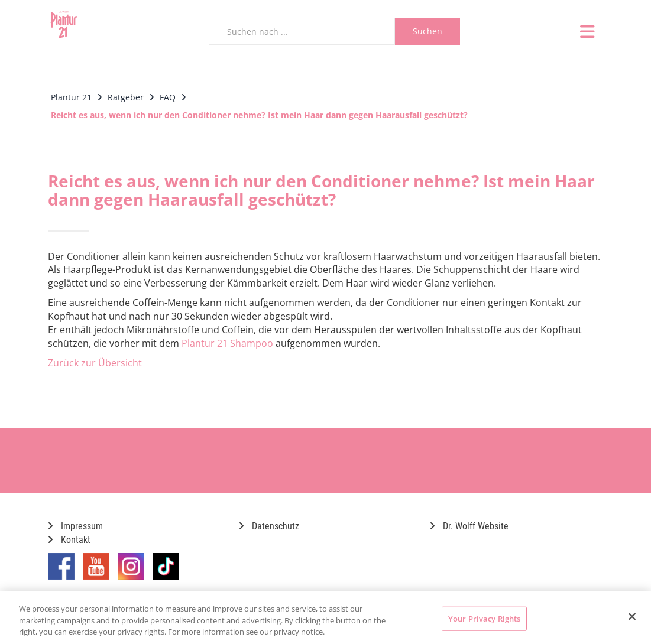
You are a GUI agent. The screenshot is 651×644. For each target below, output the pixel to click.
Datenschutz (269, 526)
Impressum (75, 526)
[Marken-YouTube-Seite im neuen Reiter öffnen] (96, 571)
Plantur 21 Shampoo (227, 343)
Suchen (427, 31)
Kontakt (69, 540)
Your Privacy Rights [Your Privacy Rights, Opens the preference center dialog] (484, 618)
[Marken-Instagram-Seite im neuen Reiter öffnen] (131, 571)
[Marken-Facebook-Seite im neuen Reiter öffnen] (61, 571)
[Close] (632, 616)
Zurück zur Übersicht (95, 363)
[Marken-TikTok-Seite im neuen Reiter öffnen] (166, 571)
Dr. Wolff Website (469, 526)
